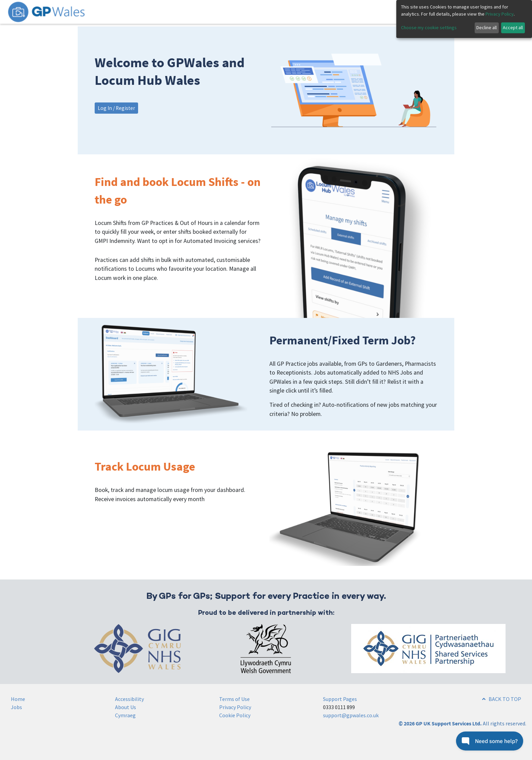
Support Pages (340, 699)
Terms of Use (234, 699)
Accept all (513, 27)
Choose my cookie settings (429, 27)
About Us (126, 707)
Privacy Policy (235, 707)
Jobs (16, 707)
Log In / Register (116, 108)
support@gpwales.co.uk (351, 715)
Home (18, 699)
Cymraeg (125, 715)
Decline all (487, 27)
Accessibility (129, 699)
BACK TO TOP (502, 699)
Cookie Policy (235, 715)
